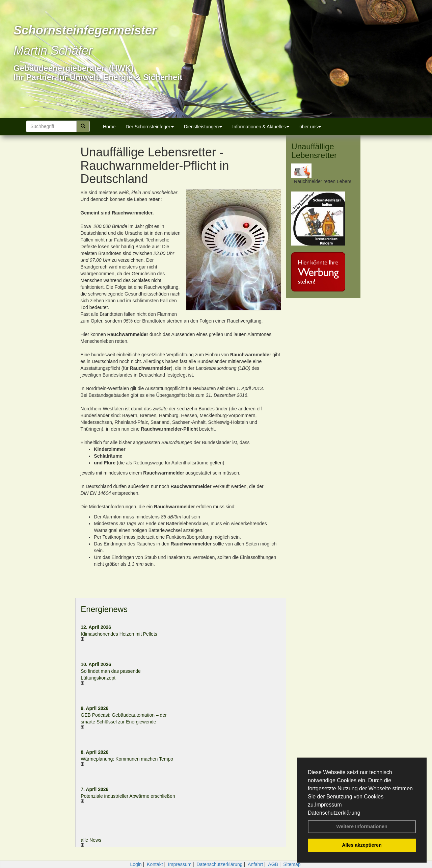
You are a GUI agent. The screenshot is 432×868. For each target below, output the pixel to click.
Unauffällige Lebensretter (314, 151)
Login (136, 864)
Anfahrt (255, 864)
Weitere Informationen (362, 826)
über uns (310, 127)
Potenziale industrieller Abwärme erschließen (128, 796)
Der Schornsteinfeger (150, 127)
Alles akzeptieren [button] (362, 845)
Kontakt (155, 864)
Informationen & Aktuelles (261, 127)
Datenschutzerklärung (334, 813)
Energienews (104, 609)
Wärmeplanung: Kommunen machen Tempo (127, 759)
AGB (273, 864)
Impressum (328, 805)
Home (109, 127)
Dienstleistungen (203, 127)
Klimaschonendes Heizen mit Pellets (119, 634)
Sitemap (292, 864)
